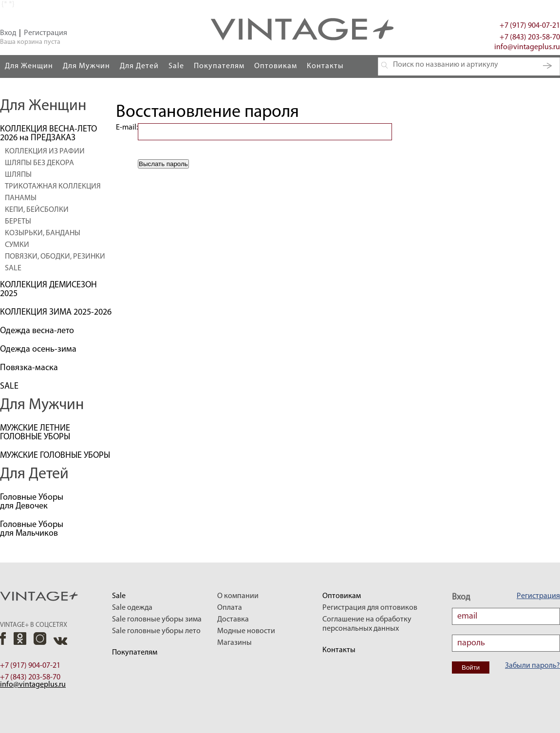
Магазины (234, 643)
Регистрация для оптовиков (370, 608)
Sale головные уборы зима (157, 620)
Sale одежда (132, 608)
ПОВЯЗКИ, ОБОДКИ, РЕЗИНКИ (55, 257)
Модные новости (246, 631)
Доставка (233, 620)
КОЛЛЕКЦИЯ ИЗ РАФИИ (45, 151)
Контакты (325, 66)
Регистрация (46, 33)
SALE (13, 268)
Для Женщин (29, 66)
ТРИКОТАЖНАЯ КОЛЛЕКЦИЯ (53, 187)
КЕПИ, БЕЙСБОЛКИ (37, 210)
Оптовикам (276, 66)
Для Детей (139, 66)
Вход (8, 33)
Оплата (230, 608)
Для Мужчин (86, 66)
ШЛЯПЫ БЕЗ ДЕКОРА (39, 163)
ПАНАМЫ (21, 198)
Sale (176, 66)
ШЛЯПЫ (18, 175)
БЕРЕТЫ (18, 222)
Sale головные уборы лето (156, 631)
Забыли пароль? (532, 666)
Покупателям (219, 66)
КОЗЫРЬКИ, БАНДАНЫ (43, 233)
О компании (238, 596)
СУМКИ (17, 245)
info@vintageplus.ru (527, 47)
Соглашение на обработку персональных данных (367, 624)
